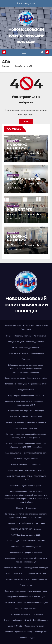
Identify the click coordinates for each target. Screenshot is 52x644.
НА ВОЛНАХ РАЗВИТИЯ (17, 146)
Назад (26, 121)
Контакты (18, 459)
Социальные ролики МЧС (26, 608)
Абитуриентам (40, 336)
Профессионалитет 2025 (35, 573)
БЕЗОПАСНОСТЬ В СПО (19, 353)
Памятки (15, 547)
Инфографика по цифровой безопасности (26, 395)
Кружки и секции (31, 459)
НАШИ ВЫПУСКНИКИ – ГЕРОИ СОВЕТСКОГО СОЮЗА (26, 478)
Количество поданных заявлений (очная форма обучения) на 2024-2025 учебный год (26, 445)
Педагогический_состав (31, 547)
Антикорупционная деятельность (26, 348)
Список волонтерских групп (20, 614)
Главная (6, 66)
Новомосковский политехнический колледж (26, 35)
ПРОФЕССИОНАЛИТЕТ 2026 (18, 579)
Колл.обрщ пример (13, 453)
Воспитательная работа (37, 378)
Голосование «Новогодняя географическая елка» (26, 384)
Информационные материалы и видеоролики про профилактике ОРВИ (26, 403)
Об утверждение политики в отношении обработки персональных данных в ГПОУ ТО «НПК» (26, 516)
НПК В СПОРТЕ (19, 209)
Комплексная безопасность (35, 453)
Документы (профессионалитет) (18, 632)
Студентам (39, 614)
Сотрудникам (9, 603)
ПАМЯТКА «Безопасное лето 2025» (26, 535)
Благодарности (38, 353)
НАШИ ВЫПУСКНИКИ (35, 470)
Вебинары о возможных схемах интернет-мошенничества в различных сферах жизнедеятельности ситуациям (26, 369)
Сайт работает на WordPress (16, 325)
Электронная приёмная (34, 626)
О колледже (31, 508)
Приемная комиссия (13, 568)
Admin (29, 153)
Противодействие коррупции (36, 568)
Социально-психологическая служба (33, 603)
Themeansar (26, 329)
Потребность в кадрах (26, 638)
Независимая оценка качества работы (26, 486)
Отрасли (38, 529)
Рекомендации (26, 585)
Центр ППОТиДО (15, 626)
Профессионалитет (14, 573)
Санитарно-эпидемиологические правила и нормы (26, 591)
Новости (20, 508)
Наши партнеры (41, 632)
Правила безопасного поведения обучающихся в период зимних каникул (26, 560)
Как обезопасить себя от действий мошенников (26, 422)
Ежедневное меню (26, 390)
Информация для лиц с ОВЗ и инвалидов (26, 411)
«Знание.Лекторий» (24, 179)
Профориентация (40, 579)
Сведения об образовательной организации (26, 597)
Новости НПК (13, 141)
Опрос (43, 523)
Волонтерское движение (15, 378)
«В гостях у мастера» (23, 336)
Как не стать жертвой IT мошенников (26, 417)
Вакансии (26, 359)
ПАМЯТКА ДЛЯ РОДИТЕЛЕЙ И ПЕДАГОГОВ (26, 541)
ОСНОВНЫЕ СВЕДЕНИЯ (21, 529)
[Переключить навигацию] (24, 52)
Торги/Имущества (40, 620)
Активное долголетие (35, 342)
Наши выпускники (16, 470)
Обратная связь (14, 523)
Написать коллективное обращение (26, 465)
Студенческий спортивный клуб (17, 620)
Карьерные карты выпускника (26, 428)
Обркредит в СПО (30, 523)
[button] (42, 52)
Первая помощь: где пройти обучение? (26, 552)
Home (9, 336)
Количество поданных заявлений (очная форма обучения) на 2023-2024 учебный (26, 436)
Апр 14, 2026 (16, 153)
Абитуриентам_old (16, 342)
